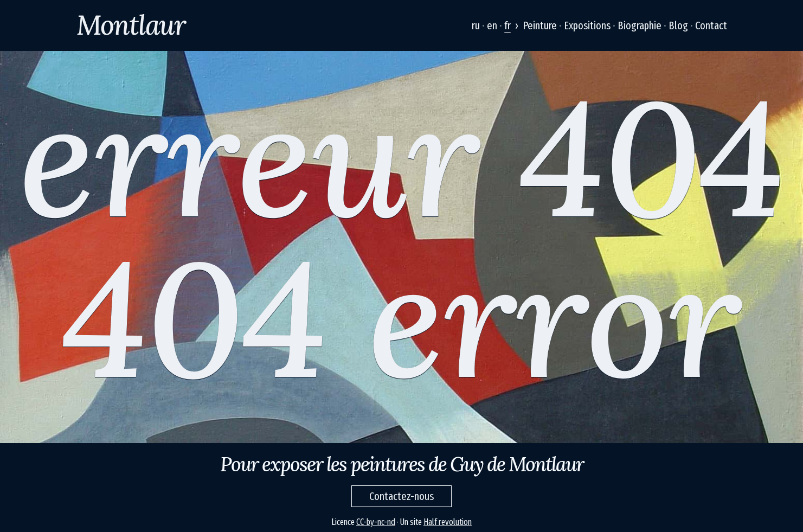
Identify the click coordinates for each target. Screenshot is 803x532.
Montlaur (131, 25)
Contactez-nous (401, 496)
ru (476, 25)
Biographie (640, 25)
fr (508, 25)
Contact (711, 25)
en (492, 25)
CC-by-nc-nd (376, 522)
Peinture (540, 25)
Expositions (587, 25)
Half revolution (448, 522)
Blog (678, 25)
